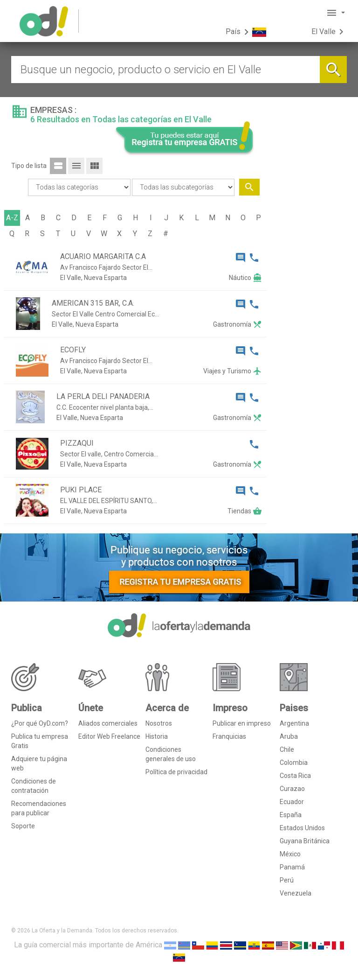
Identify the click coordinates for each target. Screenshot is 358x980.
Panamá (292, 867)
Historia (157, 736)
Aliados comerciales (108, 723)
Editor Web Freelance (109, 736)
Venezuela (296, 893)
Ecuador (292, 802)
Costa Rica (295, 776)
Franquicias (229, 736)
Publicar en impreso (242, 723)
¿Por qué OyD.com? (40, 723)
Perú (287, 880)
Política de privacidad (176, 772)
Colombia (294, 763)
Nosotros (159, 723)
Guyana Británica (305, 841)
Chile (287, 749)
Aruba (289, 736)
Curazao (292, 789)
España (291, 815)
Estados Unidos (302, 828)
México (290, 854)
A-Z (12, 218)
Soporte (23, 826)
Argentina (294, 723)
